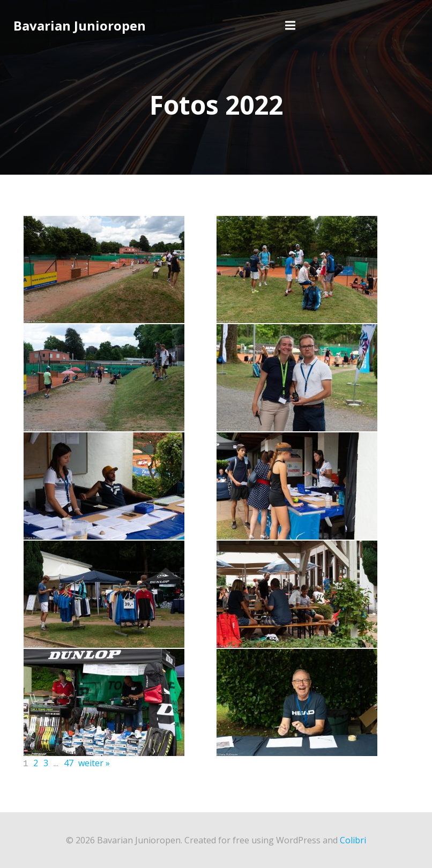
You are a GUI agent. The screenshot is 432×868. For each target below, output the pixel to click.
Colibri (353, 839)
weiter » (94, 763)
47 (69, 763)
